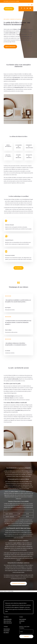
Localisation (22, 621)
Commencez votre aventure (18, 583)
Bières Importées (8, 621)
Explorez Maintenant (10, 47)
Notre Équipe (7, 631)
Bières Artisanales (8, 619)
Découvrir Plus (9, 9)
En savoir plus (18, 268)
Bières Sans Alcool (8, 623)
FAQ (20, 623)
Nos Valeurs (6, 632)
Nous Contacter (23, 619)
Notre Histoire (7, 629)
